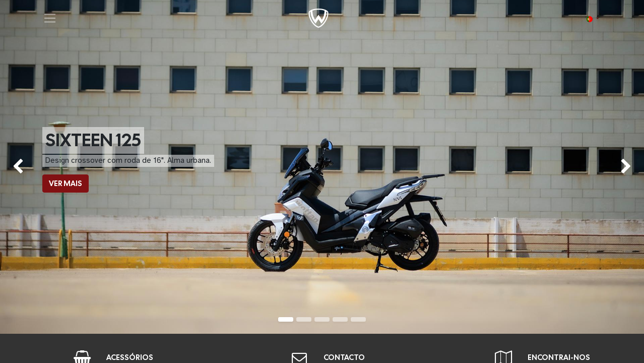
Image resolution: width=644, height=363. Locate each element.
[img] (26, 167)
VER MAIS (66, 184)
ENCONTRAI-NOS (559, 357)
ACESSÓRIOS (130, 357)
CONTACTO (344, 357)
